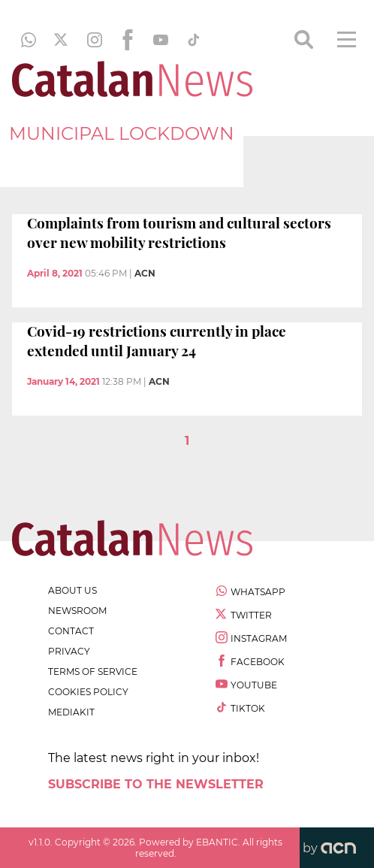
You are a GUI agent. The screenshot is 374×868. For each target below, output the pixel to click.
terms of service (93, 671)
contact (71, 631)
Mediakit (71, 712)
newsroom (77, 611)
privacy (69, 651)
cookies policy (88, 692)
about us (72, 590)
